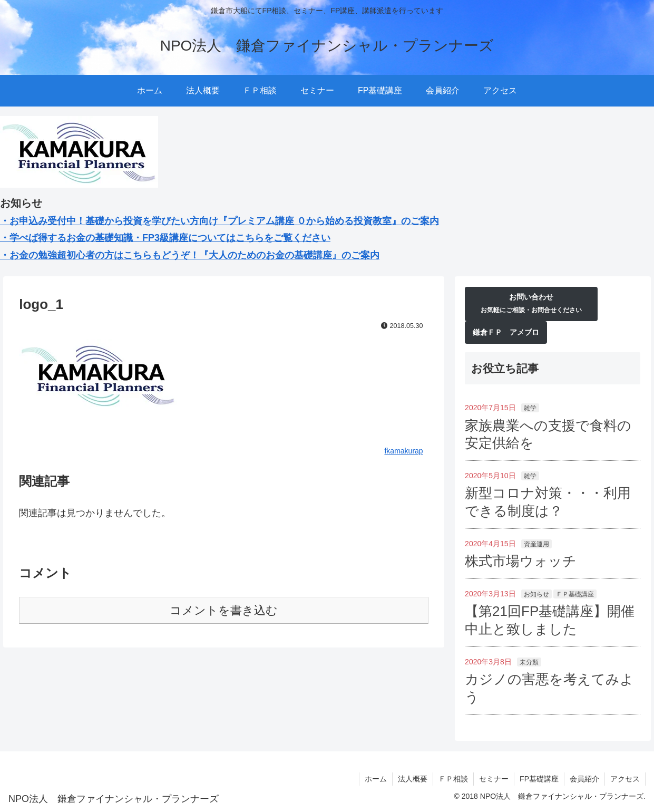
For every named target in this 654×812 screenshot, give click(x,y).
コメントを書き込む (224, 610)
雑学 (530, 408)
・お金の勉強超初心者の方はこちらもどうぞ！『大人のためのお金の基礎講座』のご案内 (190, 255)
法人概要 (413, 779)
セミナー (494, 779)
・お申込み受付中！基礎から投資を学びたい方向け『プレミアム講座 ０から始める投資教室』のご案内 (219, 221)
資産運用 (536, 544)
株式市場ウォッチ (521, 561)
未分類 (529, 662)
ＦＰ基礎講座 (575, 594)
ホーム (376, 779)
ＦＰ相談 (453, 779)
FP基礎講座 (539, 779)
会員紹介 (584, 779)
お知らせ (536, 594)
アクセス (625, 779)
